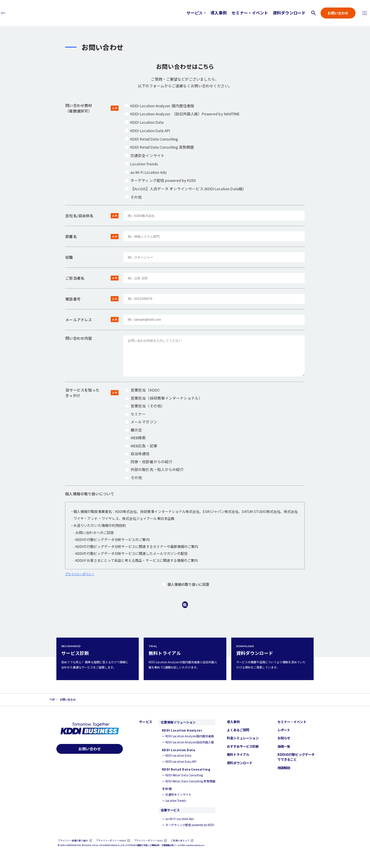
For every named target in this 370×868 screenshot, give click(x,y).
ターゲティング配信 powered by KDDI (160, 180)
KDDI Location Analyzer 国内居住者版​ (159, 106)
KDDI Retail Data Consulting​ (151, 139)
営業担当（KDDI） (143, 390)
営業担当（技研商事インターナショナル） (164, 398)
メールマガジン (141, 422)
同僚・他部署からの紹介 (149, 462)
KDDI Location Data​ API (147, 131)
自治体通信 (137, 454)
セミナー (135, 414)
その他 (133, 197)
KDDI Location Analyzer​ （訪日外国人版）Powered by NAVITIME (182, 114)
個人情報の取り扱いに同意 (185, 584)
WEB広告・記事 (141, 446)
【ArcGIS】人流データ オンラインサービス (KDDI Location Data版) (184, 189)
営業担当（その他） (145, 406)
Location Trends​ (141, 164)
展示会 (133, 430)
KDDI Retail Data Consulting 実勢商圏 (159, 147)
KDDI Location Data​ (144, 122)
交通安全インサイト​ (144, 155)
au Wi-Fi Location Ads (146, 172)
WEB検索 (135, 438)
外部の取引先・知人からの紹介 (154, 469)
